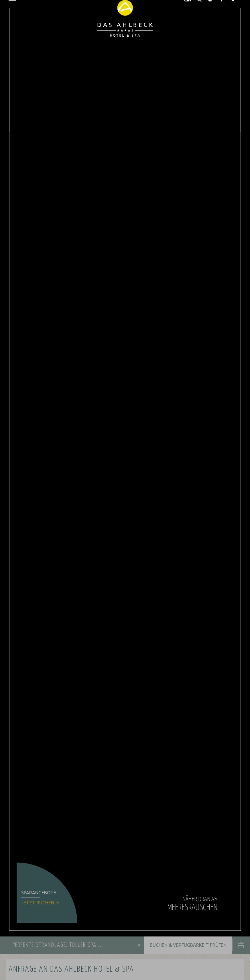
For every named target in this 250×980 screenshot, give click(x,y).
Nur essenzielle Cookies (36, 950)
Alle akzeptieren (101, 950)
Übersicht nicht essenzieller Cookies (69, 961)
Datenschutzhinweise (57, 971)
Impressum (88, 971)
